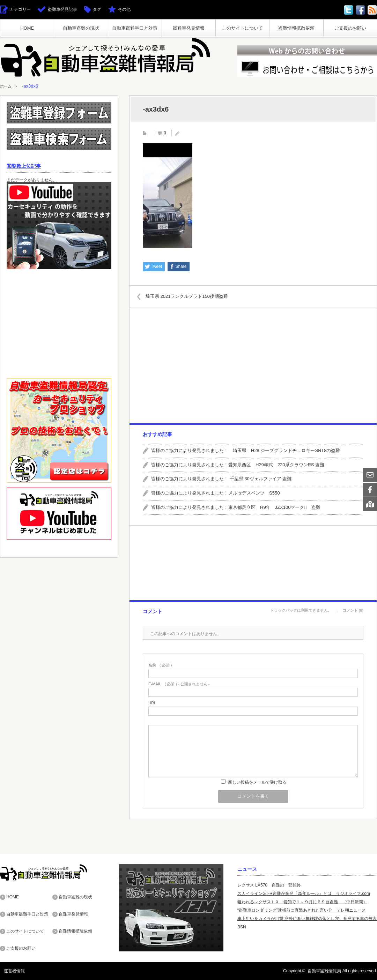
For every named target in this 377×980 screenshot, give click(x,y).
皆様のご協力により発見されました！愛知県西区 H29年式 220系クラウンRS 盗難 (238, 465)
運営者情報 (10, 971)
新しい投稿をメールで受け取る (257, 782)
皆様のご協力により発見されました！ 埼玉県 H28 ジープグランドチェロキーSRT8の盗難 (246, 450)
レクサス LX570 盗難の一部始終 (269, 885)
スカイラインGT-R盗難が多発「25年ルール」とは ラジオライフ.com (304, 894)
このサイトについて (242, 28)
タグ (97, 9)
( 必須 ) (160, 665)
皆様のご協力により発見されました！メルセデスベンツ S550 (215, 493)
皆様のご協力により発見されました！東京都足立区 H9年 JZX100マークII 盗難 (236, 507)
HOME (27, 28)
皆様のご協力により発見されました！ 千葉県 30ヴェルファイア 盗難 (221, 479)
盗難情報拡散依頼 (296, 28)
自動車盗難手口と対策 (135, 28)
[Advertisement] (253, 365)
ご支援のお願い (350, 28)
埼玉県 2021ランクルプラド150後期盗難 (192, 296)
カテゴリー (20, 9)
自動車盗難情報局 (324, 971)
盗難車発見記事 (62, 9)
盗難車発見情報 (189, 28)
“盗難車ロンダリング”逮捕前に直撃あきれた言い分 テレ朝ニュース (302, 910)
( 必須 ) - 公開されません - (179, 684)
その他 (124, 9)
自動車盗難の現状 (81, 28)
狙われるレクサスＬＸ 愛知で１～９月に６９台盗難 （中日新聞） (302, 902)
